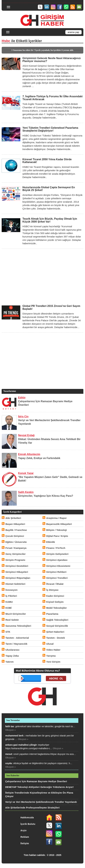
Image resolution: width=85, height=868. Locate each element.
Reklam (25, 837)
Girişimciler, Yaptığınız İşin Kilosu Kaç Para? (46, 496)
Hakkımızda (27, 818)
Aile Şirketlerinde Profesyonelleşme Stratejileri (32, 808)
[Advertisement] (42, 277)
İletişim (25, 843)
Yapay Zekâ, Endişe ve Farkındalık (39, 458)
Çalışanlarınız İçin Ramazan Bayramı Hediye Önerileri (36, 781)
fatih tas (10, 726)
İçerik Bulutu (28, 824)
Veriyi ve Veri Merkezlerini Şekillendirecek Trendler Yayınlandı (41, 802)
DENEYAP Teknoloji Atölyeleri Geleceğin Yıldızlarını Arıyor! (39, 787)
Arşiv (24, 830)
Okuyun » (10, 730)
